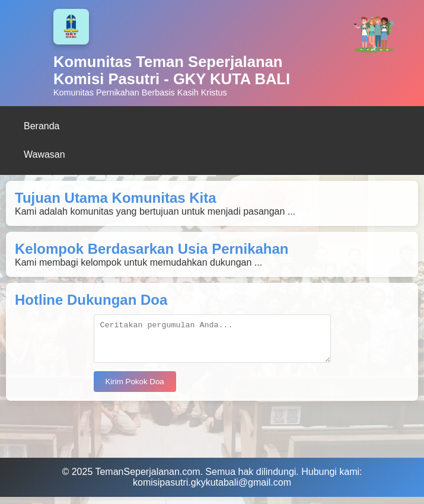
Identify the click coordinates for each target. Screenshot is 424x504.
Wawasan (44, 154)
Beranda (42, 126)
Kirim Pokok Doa (135, 389)
